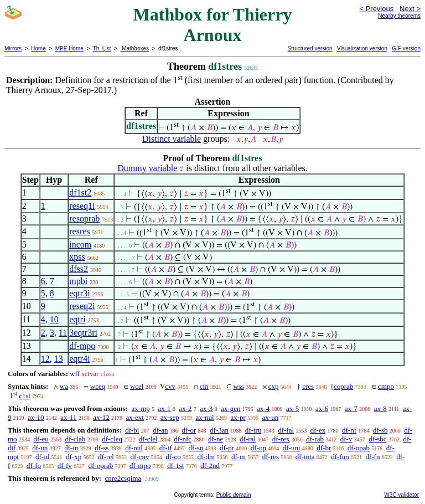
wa (64, 386)
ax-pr (238, 417)
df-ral (248, 439)
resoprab (84, 218)
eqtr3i (79, 293)
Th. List (102, 48)
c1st (25, 396)
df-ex (318, 430)
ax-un (271, 417)
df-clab (76, 439)
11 (63, 333)
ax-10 (36, 417)
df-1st (175, 466)
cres (308, 386)
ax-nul (204, 417)
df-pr (227, 448)
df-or (189, 430)
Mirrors (13, 48)
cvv (170, 386)
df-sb (380, 430)
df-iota (305, 457)
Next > (410, 9)
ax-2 (185, 408)
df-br (324, 448)
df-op (258, 448)
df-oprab (101, 466)
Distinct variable (172, 139)
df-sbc (378, 439)
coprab (343, 386)
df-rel (106, 457)
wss (239, 386)
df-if (166, 448)
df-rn (239, 457)
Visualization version (362, 48)
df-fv (65, 466)
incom (80, 245)
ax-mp (141, 408)
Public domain (234, 495)
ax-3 (206, 408)
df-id (42, 457)
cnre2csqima (123, 478)
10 (54, 319)
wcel (137, 386)
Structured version (310, 48)
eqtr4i (79, 359)
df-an (160, 430)
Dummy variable (147, 168)
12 (45, 359)
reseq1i (82, 206)
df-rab (315, 439)
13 (59, 359)
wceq (98, 386)
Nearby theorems (399, 16)
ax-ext (134, 417)
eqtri (77, 319)
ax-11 (68, 417)
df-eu (41, 439)
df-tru (253, 430)
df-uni (292, 448)
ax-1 (165, 408)
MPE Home (69, 48)
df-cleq (112, 439)
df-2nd (210, 466)
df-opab (359, 448)
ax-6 (322, 408)
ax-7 (351, 408)
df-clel (148, 439)
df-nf (349, 430)
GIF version (406, 48)
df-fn (372, 457)
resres (79, 231)
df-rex (281, 439)
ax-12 (101, 417)
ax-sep (170, 417)
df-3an (219, 430)
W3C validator (401, 495)
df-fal (286, 430)
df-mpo (82, 346)
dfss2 (79, 269)
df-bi (132, 430)
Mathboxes (134, 48)
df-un (40, 448)
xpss (77, 257)
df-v (346, 439)
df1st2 (80, 192)
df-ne (216, 439)
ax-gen (230, 408)
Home (38, 48)
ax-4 (263, 408)
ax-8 (380, 408)
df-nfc (183, 439)
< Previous (376, 9)
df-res (271, 457)
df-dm (206, 457)
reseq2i (82, 306)
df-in (71, 448)
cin (204, 386)
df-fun (340, 457)
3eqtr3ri (83, 333)
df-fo (34, 466)
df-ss (102, 448)
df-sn (196, 448)
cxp (274, 386)
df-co (173, 457)
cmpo (386, 386)
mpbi (78, 281)
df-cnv (140, 457)
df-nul (134, 448)
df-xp (74, 457)
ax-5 (292, 408)
